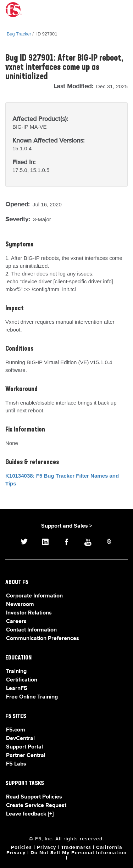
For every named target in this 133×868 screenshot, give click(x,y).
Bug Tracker (19, 34)
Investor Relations (29, 613)
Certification (22, 680)
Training (16, 672)
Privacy (46, 847)
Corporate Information (34, 596)
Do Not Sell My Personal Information (79, 853)
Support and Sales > (67, 526)
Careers (16, 622)
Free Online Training (32, 697)
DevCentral (20, 739)
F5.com (16, 730)
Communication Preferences (43, 639)
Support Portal (24, 747)
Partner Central (26, 756)
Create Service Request (36, 806)
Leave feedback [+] (30, 814)
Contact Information (31, 630)
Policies (21, 847)
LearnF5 (17, 689)
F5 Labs (16, 764)
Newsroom (20, 605)
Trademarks (76, 847)
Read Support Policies (34, 797)
